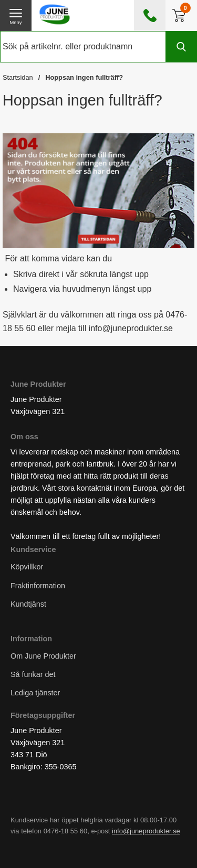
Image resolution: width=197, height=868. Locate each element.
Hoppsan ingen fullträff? (84, 77)
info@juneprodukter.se (146, 831)
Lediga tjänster (35, 693)
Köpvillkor (27, 567)
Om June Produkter (43, 655)
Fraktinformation (38, 585)
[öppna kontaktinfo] (150, 15)
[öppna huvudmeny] (16, 15)
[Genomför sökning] (181, 47)
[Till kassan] (181, 15)
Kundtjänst (28, 604)
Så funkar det (33, 674)
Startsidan (18, 77)
